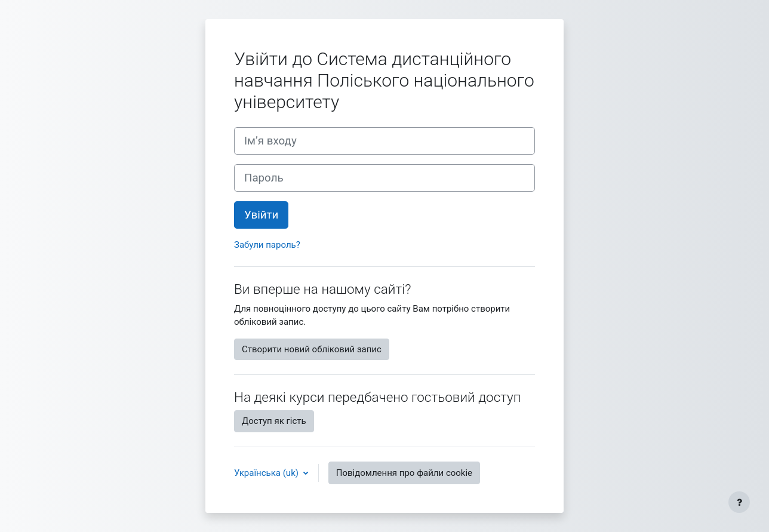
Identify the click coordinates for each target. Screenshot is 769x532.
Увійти (261, 215)
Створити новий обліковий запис (312, 349)
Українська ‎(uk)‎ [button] (267, 473)
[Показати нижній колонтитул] (739, 502)
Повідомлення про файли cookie (404, 473)
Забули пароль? (267, 245)
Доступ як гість (274, 421)
